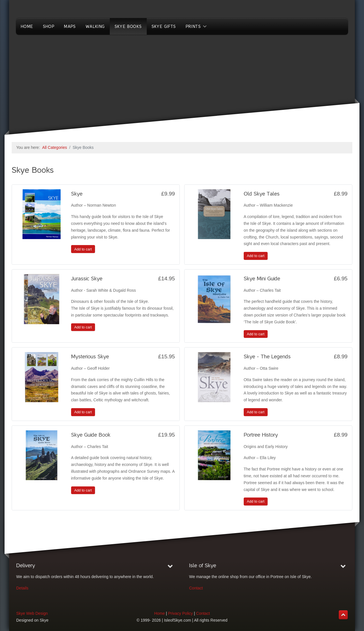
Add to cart (83, 249)
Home (159, 613)
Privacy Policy (180, 613)
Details (22, 588)
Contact (196, 588)
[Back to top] (343, 615)
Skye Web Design (32, 613)
